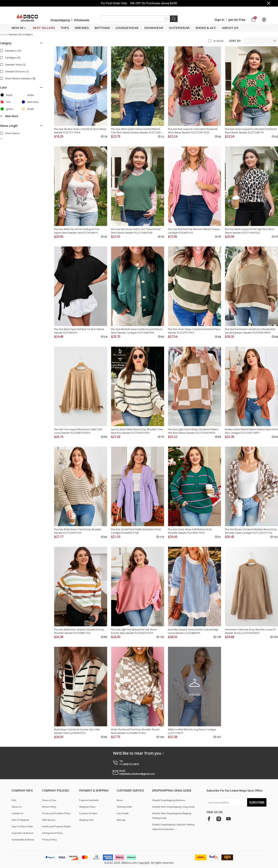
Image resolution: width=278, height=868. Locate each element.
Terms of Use (49, 800)
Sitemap (121, 820)
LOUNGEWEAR (127, 28)
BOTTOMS (102, 28)
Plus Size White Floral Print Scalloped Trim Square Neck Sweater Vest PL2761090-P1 (77, 231)
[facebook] (209, 819)
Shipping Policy (87, 807)
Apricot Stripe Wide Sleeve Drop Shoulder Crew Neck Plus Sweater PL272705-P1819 (137, 431)
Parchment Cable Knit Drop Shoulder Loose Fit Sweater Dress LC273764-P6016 (250, 631)
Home (3, 34)
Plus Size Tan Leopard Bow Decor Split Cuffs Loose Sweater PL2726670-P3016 (78, 431)
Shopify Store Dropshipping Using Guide (173, 807)
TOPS (65, 28)
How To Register (20, 820)
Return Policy (49, 807)
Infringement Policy (52, 833)
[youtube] (228, 819)
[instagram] (219, 819)
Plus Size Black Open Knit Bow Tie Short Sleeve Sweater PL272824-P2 (79, 331)
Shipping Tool (86, 820)
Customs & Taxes (88, 813)
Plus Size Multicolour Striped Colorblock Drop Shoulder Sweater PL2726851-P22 (79, 631)
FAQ (14, 800)
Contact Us (17, 813)
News (120, 800)
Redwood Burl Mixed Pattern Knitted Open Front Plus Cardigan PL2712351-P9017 (251, 431)
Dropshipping (60, 20)
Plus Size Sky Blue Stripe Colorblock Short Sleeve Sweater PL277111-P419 (80, 131)
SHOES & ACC (206, 28)
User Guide (123, 813)
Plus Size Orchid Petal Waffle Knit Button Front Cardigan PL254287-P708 (136, 531)
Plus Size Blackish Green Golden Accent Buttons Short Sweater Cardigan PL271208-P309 (137, 331)
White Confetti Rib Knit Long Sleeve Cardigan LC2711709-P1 (192, 731)
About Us (230, 28)
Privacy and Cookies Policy (56, 813)
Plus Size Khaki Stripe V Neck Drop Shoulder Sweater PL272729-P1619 (78, 531)
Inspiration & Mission (23, 833)
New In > (19, 28)
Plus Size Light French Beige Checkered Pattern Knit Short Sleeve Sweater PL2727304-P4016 (193, 431)
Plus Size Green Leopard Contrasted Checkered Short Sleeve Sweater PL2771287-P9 (251, 131)
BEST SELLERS (44, 28)
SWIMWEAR (154, 28)
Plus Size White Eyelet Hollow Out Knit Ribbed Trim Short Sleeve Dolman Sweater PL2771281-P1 (136, 131)
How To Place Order (22, 826)
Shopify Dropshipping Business (169, 800)
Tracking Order (124, 807)
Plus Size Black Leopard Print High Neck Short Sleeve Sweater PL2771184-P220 (250, 231)
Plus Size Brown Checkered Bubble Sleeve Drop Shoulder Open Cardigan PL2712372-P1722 (251, 531)
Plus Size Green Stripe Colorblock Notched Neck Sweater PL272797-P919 (194, 331)
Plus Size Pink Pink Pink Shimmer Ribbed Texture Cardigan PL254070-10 (194, 231)
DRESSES (82, 28)
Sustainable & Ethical (23, 840)
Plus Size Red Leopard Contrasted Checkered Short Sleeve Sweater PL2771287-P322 (193, 131)
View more (9, 116)
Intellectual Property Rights (56, 826)
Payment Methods (89, 800)
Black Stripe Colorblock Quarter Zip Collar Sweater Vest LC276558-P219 (77, 731)
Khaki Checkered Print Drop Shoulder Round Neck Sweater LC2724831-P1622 (135, 731)
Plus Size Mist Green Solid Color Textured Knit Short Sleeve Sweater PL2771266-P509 (136, 231)
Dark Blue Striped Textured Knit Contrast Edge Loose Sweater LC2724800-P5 (193, 631)
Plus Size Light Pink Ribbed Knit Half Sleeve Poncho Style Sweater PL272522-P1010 (134, 631)
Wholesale (81, 20)
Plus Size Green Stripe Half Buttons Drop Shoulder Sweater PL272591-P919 (190, 531)
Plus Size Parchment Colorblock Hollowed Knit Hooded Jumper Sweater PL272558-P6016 (250, 331)
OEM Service (49, 820)
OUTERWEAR (179, 28)
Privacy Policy (49, 840)
